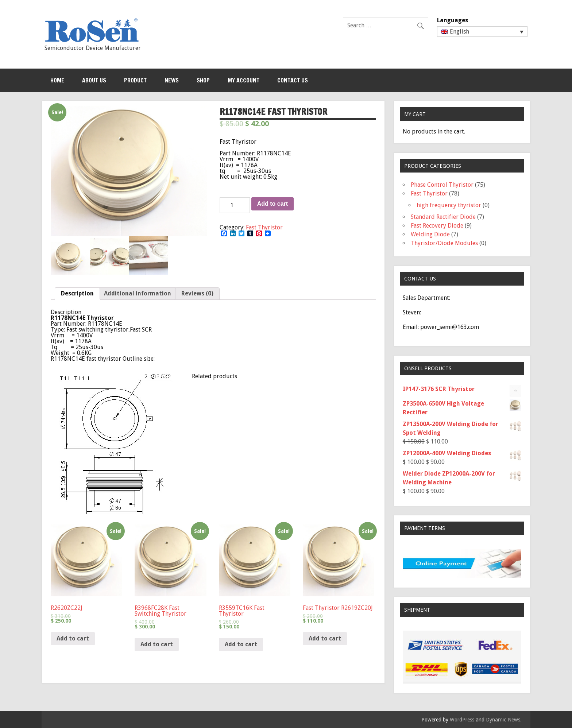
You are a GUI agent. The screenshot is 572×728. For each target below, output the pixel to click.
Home (57, 80)
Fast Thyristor (264, 227)
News (172, 80)
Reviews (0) (197, 293)
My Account (244, 80)
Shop (203, 80)
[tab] (77, 294)
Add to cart (273, 204)
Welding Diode (430, 234)
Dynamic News (503, 720)
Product (135, 80)
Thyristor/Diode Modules (444, 243)
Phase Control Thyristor (442, 185)
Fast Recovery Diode (437, 226)
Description (77, 293)
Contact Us (293, 80)
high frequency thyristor (449, 205)
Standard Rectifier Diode (443, 217)
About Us (94, 80)
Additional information (138, 293)
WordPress (462, 720)
